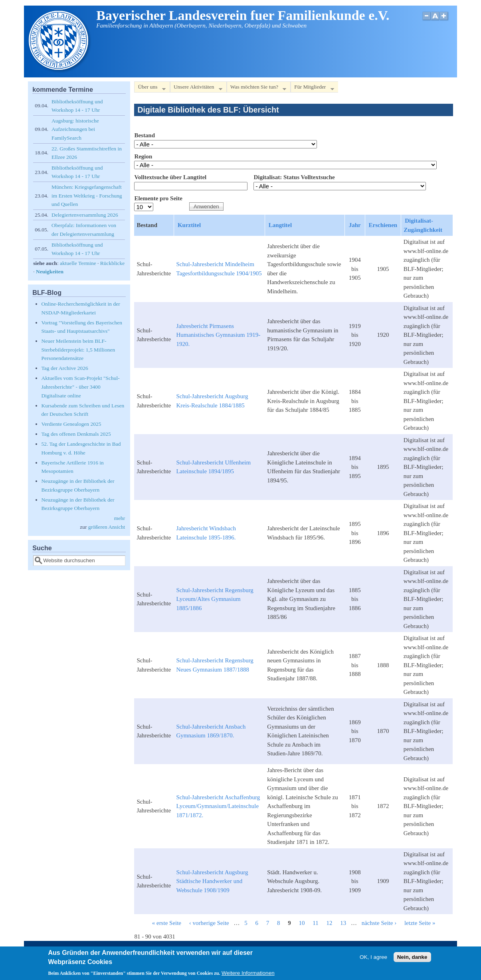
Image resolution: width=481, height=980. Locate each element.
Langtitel (280, 225)
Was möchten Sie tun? (256, 88)
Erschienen (383, 225)
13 (343, 923)
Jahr (355, 225)
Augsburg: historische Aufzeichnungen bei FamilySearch (75, 129)
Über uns (150, 88)
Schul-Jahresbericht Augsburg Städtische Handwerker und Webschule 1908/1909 (212, 881)
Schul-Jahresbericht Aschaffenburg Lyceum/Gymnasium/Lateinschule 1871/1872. (218, 806)
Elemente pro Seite (158, 198)
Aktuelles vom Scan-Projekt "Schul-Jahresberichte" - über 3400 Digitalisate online (81, 387)
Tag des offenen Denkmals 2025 (76, 434)
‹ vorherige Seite (209, 923)
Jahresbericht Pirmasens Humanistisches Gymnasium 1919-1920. (218, 335)
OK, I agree (373, 959)
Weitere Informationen (248, 975)
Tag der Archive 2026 (65, 368)
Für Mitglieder (312, 88)
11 (315, 923)
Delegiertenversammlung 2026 (85, 215)
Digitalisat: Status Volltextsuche (294, 177)
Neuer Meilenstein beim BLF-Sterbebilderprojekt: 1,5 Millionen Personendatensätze (78, 350)
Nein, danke (412, 959)
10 (302, 923)
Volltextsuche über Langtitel (170, 177)
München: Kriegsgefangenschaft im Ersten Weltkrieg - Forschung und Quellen (87, 196)
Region (143, 156)
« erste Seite (167, 923)
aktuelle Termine (78, 263)
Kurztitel (189, 225)
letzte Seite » (420, 923)
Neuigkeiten (50, 272)
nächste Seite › (379, 923)
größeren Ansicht (107, 527)
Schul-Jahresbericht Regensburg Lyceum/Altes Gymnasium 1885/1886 (215, 599)
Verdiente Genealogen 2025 (71, 424)
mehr (120, 518)
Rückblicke (112, 263)
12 (329, 923)
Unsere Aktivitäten (196, 88)
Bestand (144, 135)
